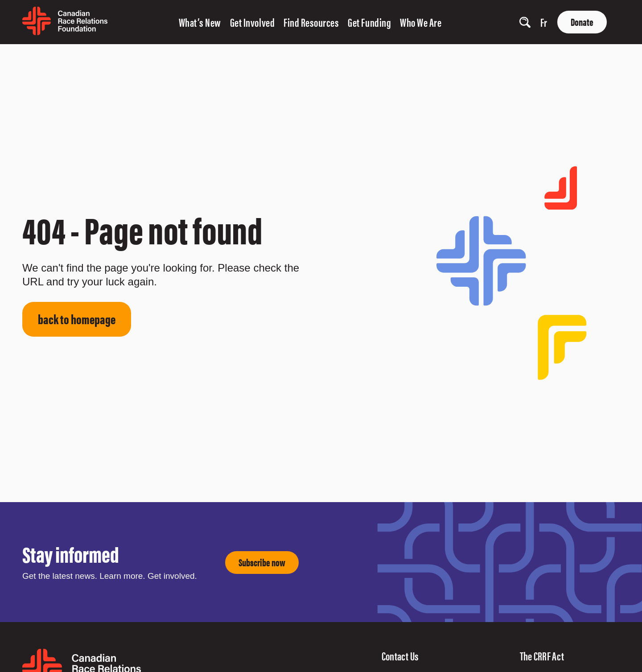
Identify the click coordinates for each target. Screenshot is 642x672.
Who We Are (421, 22)
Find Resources (311, 22)
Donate (582, 22)
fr (544, 22)
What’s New (200, 22)
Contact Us (400, 656)
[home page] (65, 32)
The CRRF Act (542, 656)
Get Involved (252, 22)
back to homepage (77, 319)
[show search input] (525, 22)
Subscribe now (262, 562)
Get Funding (369, 22)
